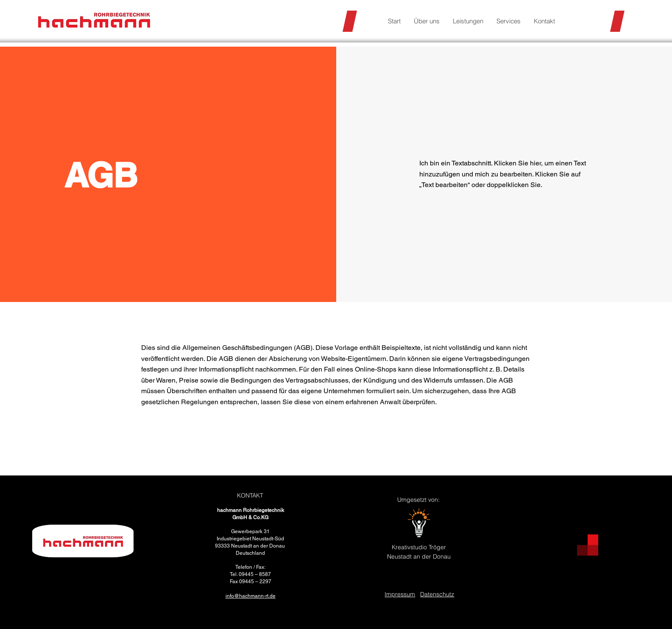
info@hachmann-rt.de (251, 596)
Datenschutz (437, 594)
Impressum (400, 594)
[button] (468, 21)
